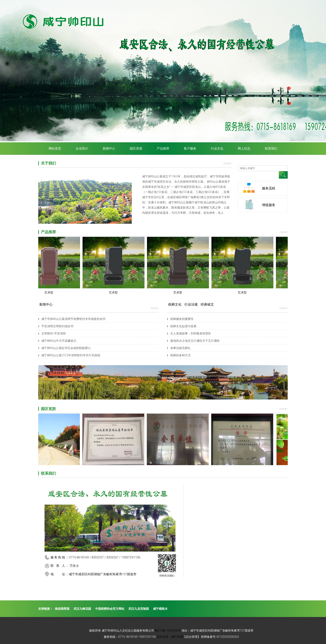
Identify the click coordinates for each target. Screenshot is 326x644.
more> (227, 163)
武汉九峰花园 (82, 609)
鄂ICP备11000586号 (168, 630)
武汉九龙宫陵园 (139, 609)
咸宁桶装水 (160, 609)
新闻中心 (109, 149)
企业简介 (82, 149)
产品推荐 (163, 149)
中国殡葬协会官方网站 (110, 609)
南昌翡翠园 (62, 609)
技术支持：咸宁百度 (170, 637)
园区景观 (136, 149)
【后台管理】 (192, 637)
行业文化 (217, 149)
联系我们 (271, 149)
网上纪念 (244, 149)
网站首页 (55, 149)
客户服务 (190, 149)
